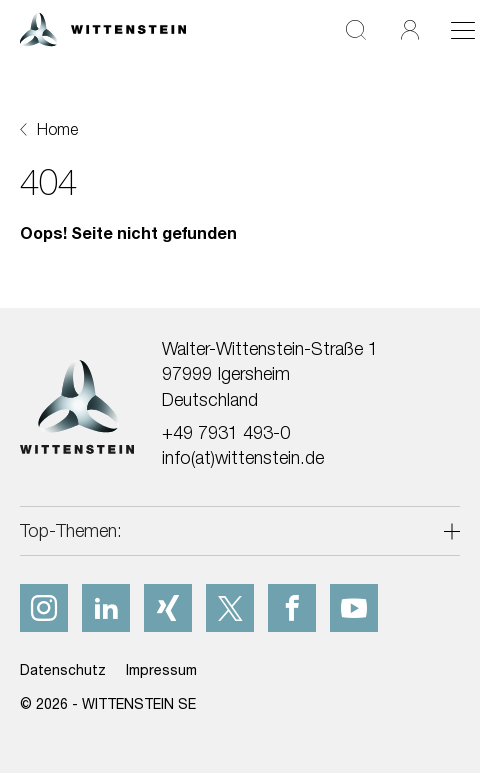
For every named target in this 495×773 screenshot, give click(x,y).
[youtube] (354, 608)
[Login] (410, 29)
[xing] (168, 608)
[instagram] (44, 608)
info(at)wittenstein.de (243, 457)
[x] (230, 608)
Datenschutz (63, 669)
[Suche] (356, 29)
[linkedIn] (106, 608)
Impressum (161, 669)
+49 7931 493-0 (226, 432)
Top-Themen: (71, 530)
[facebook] (292, 608)
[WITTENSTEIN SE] (103, 27)
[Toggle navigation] (463, 30)
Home (57, 129)
